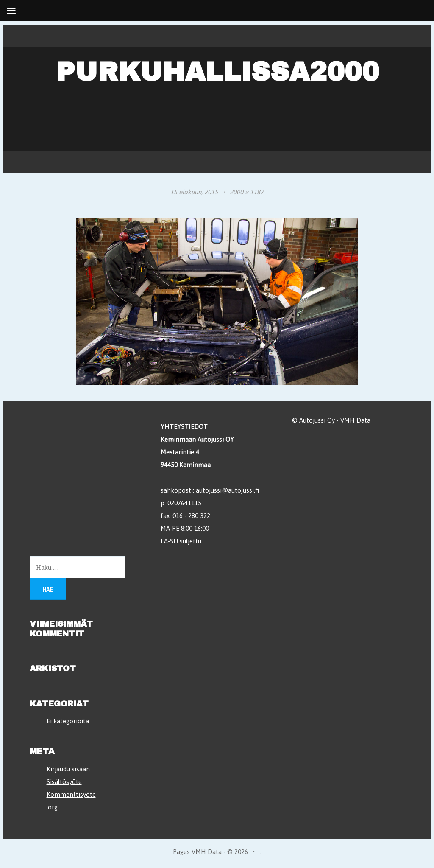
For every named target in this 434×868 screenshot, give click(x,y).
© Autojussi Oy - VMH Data (331, 420)
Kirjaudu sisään (68, 769)
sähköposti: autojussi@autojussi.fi (210, 490)
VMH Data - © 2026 (220, 852)
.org (52, 807)
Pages (182, 852)
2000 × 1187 (247, 192)
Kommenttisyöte (71, 794)
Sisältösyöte (64, 782)
